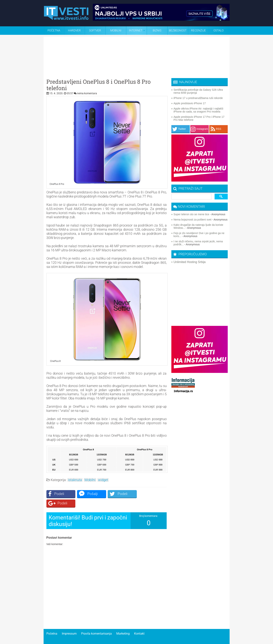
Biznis (157, 30)
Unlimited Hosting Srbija (190, 262)
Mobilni (116, 30)
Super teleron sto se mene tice (191, 214)
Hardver (74, 30)
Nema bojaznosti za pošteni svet (193, 220)
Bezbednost (178, 30)
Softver (95, 30)
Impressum (69, 624)
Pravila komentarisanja (96, 624)
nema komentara (87, 93)
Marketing (123, 624)
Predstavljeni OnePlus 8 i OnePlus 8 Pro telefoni (99, 85)
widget (103, 480)
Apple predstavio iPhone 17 (190, 103)
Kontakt (139, 624)
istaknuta (75, 480)
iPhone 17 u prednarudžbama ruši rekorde (198, 98)
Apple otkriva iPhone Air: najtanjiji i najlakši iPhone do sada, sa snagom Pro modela (199, 110)
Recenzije (199, 30)
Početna (54, 30)
